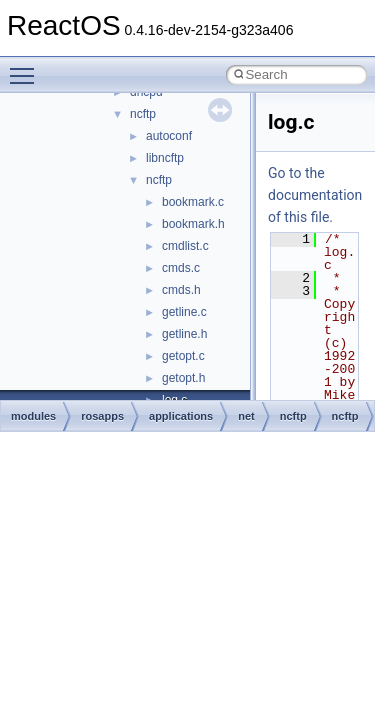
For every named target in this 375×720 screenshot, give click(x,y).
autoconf (169, 136)
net (246, 416)
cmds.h (181, 290)
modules (33, 416)
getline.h (184, 334)
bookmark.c (193, 202)
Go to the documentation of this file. (315, 195)
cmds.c (181, 268)
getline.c (184, 312)
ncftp (143, 114)
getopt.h (183, 378)
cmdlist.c (185, 246)
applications (181, 416)
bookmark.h (193, 224)
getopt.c (183, 356)
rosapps (102, 416)
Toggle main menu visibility (27, 67)
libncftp (165, 158)
